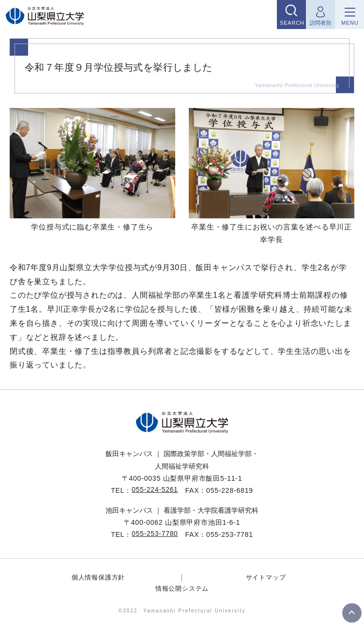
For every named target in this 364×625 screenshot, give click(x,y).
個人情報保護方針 (98, 577)
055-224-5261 (155, 489)
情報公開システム (182, 588)
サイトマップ (266, 577)
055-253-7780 (155, 534)
